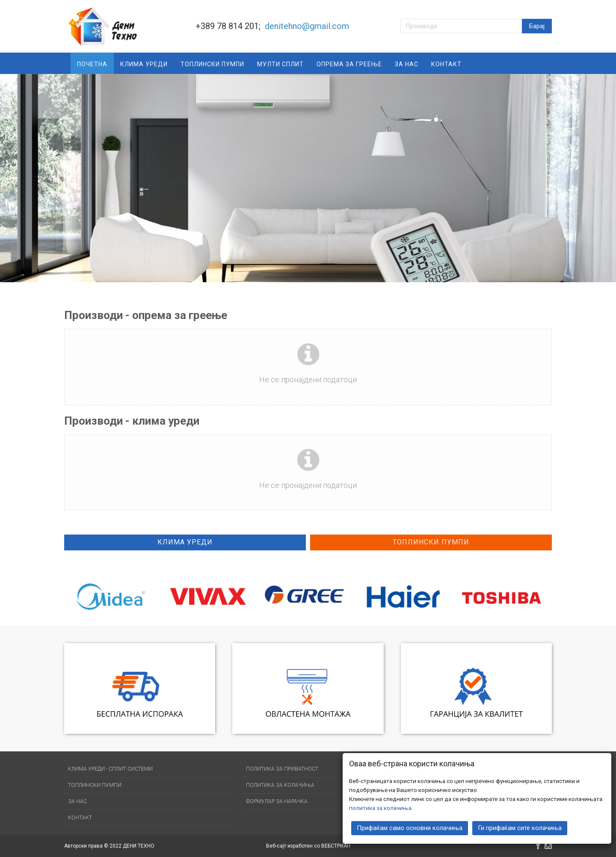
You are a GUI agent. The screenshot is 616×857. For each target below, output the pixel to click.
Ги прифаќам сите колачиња (520, 827)
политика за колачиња (380, 807)
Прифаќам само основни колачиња (410, 827)
